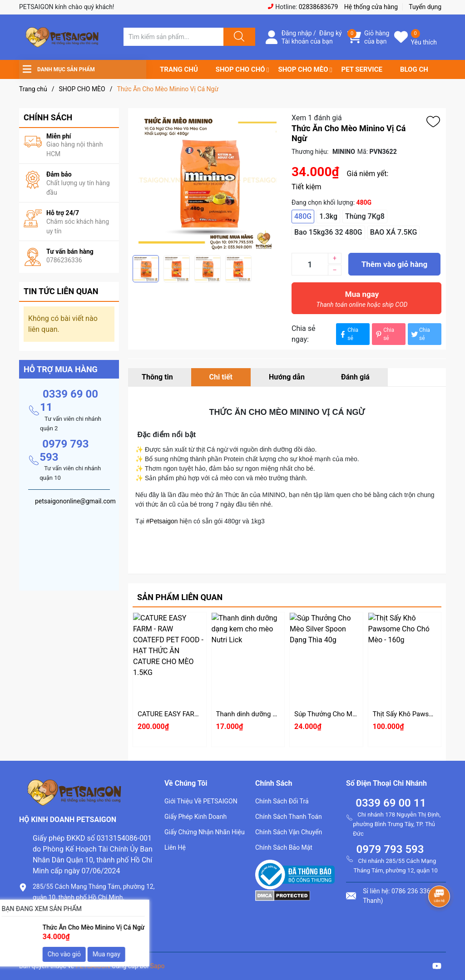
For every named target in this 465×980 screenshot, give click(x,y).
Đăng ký (331, 33)
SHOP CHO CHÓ (240, 69)
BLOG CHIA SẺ (422, 69)
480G (303, 216)
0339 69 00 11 (391, 803)
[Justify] (238, 37)
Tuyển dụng (425, 7)
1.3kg (328, 216)
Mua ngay (362, 301)
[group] (208, 182)
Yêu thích (424, 42)
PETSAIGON (93, 966)
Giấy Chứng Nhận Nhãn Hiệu (205, 832)
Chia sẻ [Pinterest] (384, 334)
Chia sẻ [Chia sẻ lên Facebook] (348, 334)
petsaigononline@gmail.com (79, 928)
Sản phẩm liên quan (180, 597)
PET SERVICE (361, 69)
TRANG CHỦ (179, 69)
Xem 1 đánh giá (317, 118)
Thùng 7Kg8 (365, 216)
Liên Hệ (175, 847)
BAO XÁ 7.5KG (394, 232)
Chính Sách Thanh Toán (289, 817)
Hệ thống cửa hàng (371, 7)
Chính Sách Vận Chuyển (289, 832)
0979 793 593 (390, 849)
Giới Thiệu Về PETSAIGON (201, 801)
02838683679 (319, 7)
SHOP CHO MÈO (303, 69)
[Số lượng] (310, 264)
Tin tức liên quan (61, 291)
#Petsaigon (162, 521)
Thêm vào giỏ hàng (394, 264)
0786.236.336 (55, 913)
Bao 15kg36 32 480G (328, 232)
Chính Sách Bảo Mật (284, 847)
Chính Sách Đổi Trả (282, 801)
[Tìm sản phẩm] (173, 37)
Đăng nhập (297, 33)
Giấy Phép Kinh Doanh (195, 817)
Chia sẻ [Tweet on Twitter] (420, 334)
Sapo (158, 966)
